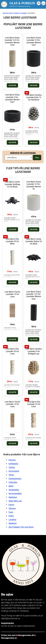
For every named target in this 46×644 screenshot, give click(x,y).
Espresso (12, 460)
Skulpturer (13, 523)
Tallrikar (12, 467)
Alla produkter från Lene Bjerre (21, 527)
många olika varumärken (26, 608)
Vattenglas (13, 482)
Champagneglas (15, 479)
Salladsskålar (14, 490)
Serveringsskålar (15, 493)
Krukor (11, 516)
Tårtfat (11, 475)
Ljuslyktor (12, 520)
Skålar (11, 486)
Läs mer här (12, 85)
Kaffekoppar (13, 464)
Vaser (11, 512)
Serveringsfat (14, 471)
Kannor (11, 505)
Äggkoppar (13, 497)
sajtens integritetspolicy (26, 626)
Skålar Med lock (15, 501)
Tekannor (12, 508)
